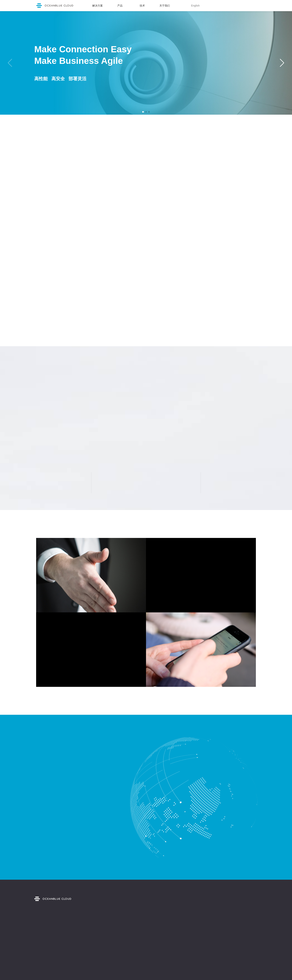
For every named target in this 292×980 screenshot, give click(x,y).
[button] (143, 112)
